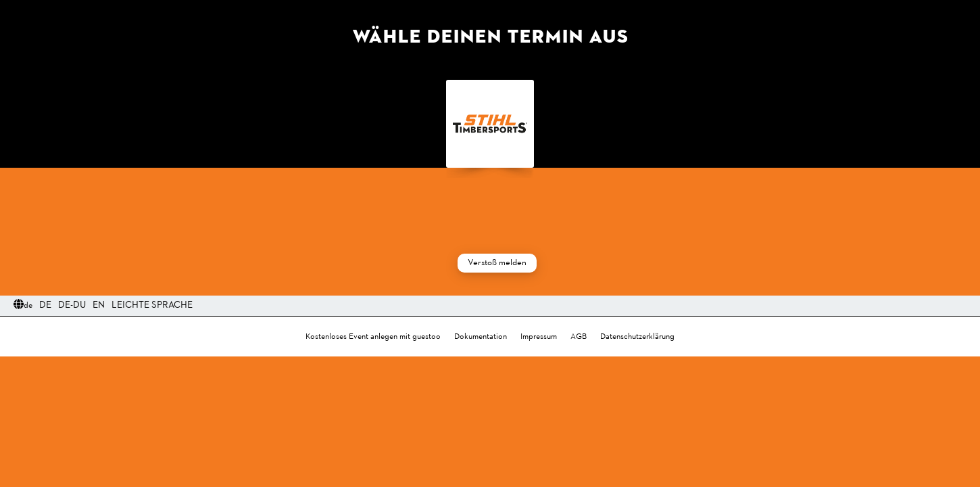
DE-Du (72, 305)
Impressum (539, 337)
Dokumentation (481, 337)
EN (99, 305)
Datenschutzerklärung (637, 337)
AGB (579, 337)
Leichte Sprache (152, 305)
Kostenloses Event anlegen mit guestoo (373, 337)
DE (45, 305)
